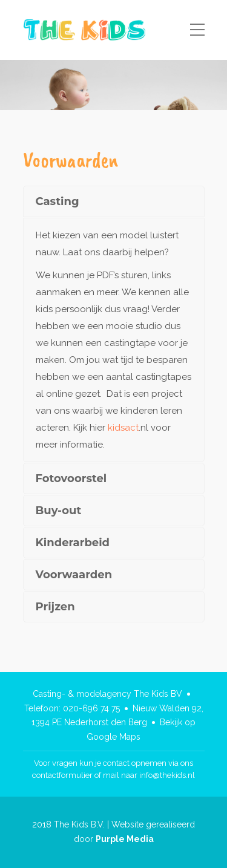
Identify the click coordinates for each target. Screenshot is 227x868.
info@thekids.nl (167, 775)
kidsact (123, 428)
